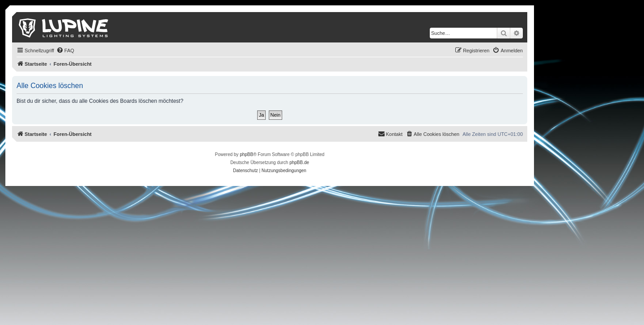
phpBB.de (299, 162)
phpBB (246, 154)
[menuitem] (65, 51)
